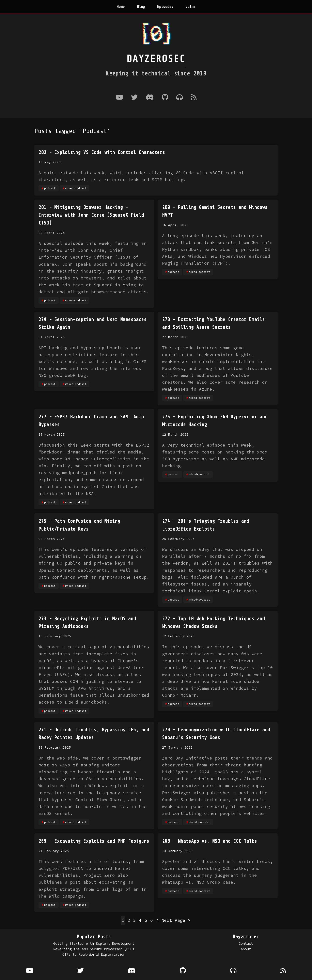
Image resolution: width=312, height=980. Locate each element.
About (246, 949)
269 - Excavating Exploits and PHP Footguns (94, 841)
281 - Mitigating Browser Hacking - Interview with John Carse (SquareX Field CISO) (91, 215)
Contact (246, 943)
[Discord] (150, 98)
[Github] (165, 98)
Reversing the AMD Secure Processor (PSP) (94, 949)
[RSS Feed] (194, 98)
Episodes (165, 7)
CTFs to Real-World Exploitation (94, 954)
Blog (141, 7)
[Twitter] (134, 98)
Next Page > (176, 920)
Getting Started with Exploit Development (94, 943)
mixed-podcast (76, 188)
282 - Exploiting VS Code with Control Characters (102, 152)
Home (121, 7)
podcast (50, 188)
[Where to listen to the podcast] (180, 98)
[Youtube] (119, 98)
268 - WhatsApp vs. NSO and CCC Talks (209, 841)
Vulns (190, 7)
